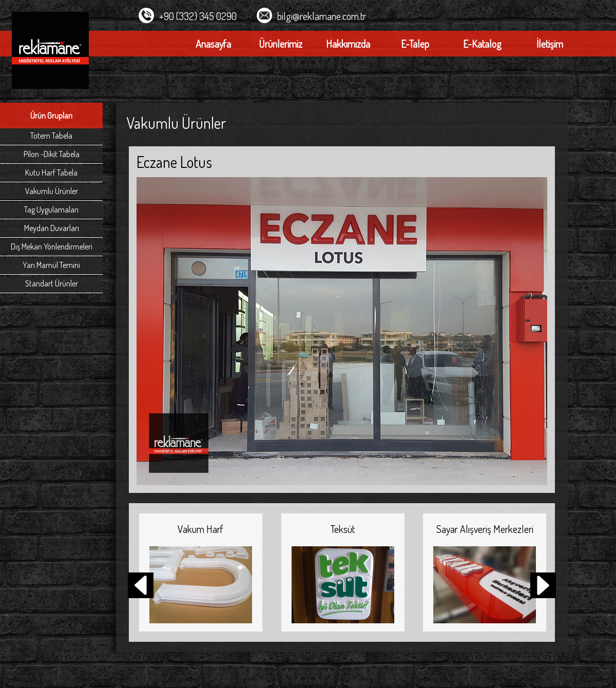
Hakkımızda (348, 44)
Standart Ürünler (52, 283)
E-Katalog (482, 44)
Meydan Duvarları (52, 228)
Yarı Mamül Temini (51, 265)
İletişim (550, 44)
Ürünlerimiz (281, 44)
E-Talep (415, 44)
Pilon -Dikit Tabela (52, 154)
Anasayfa (213, 44)
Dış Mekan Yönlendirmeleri (52, 246)
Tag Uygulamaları (51, 209)
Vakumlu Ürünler (52, 191)
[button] (543, 586)
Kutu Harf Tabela (51, 173)
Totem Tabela (51, 136)
